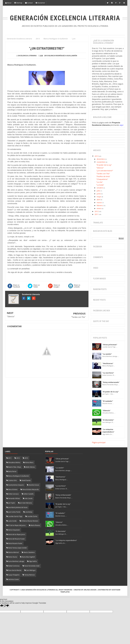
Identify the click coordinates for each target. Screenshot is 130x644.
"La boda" (100, 185)
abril (99, 199)
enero (99, 208)
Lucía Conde (12, 521)
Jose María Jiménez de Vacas (18, 507)
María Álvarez (35, 525)
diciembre (101, 159)
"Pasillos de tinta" (103, 176)
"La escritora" (108, 373)
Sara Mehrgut (31, 570)
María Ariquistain (14, 530)
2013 (46, 56)
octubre (100, 188)
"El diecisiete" (108, 420)
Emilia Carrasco (13, 494)
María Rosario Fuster (15, 543)
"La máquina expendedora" (66, 540)
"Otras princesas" (110, 345)
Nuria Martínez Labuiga (16, 561)
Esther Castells (29, 494)
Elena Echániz (13, 489)
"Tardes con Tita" (78, 317)
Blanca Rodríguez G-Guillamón (63, 56)
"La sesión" (107, 354)
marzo (100, 202)
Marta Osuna (13, 557)
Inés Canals (29, 498)
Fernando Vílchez (14, 498)
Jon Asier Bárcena (26, 503)
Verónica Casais (14, 579)
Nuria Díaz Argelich (28, 557)
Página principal (99, 442)
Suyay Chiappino (14, 575)
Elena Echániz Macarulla (30, 489)
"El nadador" (108, 401)
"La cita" (100, 182)
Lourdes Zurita (32, 516)
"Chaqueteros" (102, 179)
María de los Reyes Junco (17, 534)
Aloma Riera (29, 462)
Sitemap (18, 3)
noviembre (101, 162)
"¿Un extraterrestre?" (105, 171)
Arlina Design (90, 590)
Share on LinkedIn (77, 286)
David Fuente (26, 480)
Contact (29, 3)
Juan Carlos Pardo (14, 512)
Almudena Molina (14, 462)
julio (99, 191)
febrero (100, 205)
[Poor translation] (6, 606)
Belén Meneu (30, 467)
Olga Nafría (33, 561)
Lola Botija (29, 512)
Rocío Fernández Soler (32, 566)
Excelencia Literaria (31, 294)
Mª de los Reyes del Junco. (17, 525)
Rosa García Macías (15, 570)
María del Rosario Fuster (16, 539)
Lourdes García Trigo (15, 516)
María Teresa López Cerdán (17, 548)
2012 (97, 211)
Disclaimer (40, 3)
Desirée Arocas (34, 485)
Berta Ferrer (12, 471)
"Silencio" (11, 316)
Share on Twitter (36, 286)
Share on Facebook (16, 286)
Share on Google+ (57, 286)
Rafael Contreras (14, 566)
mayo (99, 197)
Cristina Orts (12, 480)
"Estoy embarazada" (111, 382)
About (8, 3)
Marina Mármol (13, 552)
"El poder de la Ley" (104, 165)
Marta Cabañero (29, 552)
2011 (97, 214)
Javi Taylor (12, 503)
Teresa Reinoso (30, 575)
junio (99, 194)
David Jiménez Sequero (16, 485)
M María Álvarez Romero (30, 521)
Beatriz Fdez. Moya (15, 467)
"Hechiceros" (108, 363)
